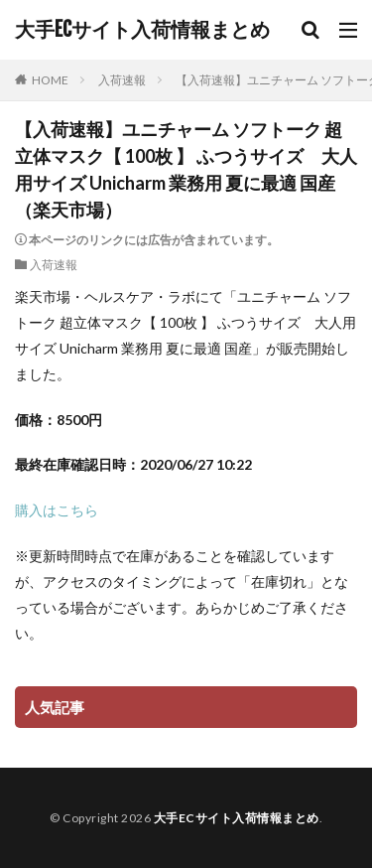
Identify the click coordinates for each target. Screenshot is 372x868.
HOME (50, 80)
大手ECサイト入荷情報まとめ (142, 30)
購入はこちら (57, 510)
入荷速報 (122, 80)
